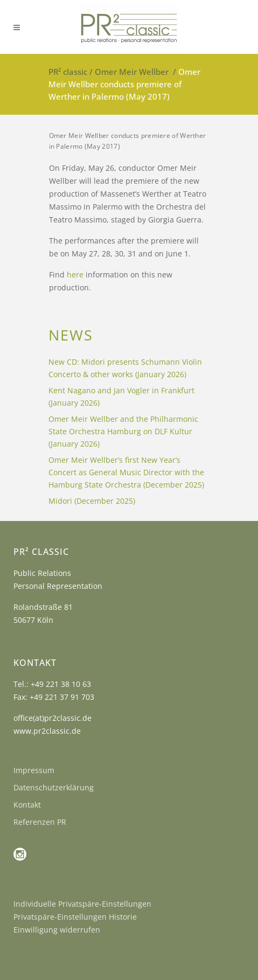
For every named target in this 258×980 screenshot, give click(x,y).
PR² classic (68, 72)
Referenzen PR (40, 822)
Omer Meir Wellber (132, 72)
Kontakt (27, 805)
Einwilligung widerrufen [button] (57, 930)
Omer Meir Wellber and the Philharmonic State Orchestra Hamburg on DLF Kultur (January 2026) (123, 431)
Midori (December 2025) (92, 501)
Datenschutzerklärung (54, 787)
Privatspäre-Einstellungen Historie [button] (75, 917)
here (75, 274)
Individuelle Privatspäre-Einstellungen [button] (82, 904)
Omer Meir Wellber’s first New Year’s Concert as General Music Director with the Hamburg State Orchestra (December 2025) (126, 472)
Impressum (34, 770)
